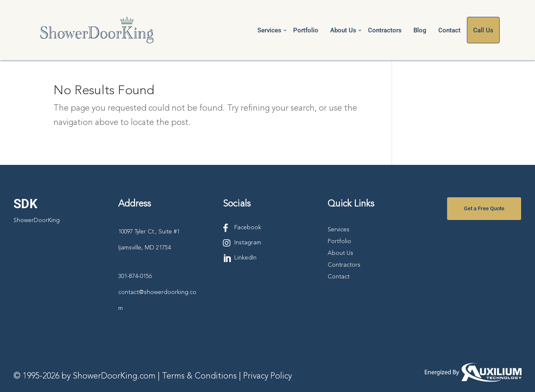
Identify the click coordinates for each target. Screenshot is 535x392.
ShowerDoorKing (37, 220)
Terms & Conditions (199, 376)
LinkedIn (245, 258)
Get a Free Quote (484, 208)
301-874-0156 (135, 276)
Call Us (483, 30)
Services (269, 30)
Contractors (385, 30)
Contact (449, 30)
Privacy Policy (267, 376)
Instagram (248, 243)
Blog (420, 30)
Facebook (248, 228)
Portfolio (306, 30)
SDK (25, 204)
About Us (343, 30)
